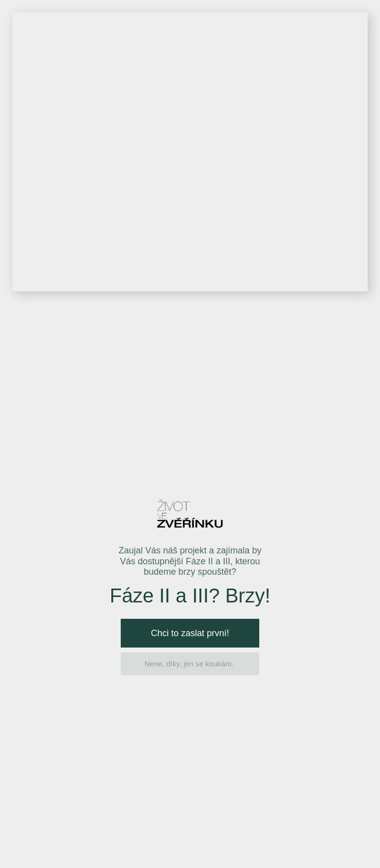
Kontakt (348, 33)
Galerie (263, 33)
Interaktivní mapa (199, 33)
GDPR (177, 500)
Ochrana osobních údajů (174, 848)
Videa (305, 33)
